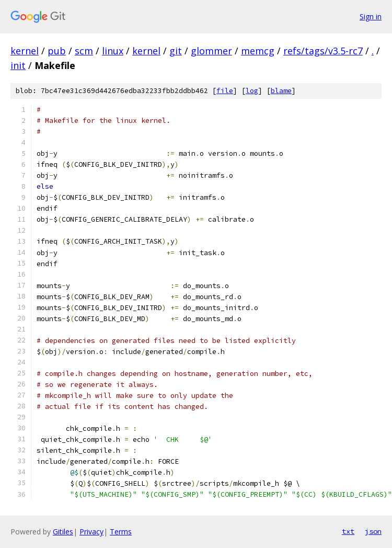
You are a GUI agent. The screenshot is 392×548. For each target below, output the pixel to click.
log (252, 91)
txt (348, 531)
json (373, 531)
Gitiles (63, 532)
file (225, 91)
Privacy (91, 532)
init (18, 65)
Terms (121, 532)
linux (113, 51)
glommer (211, 51)
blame (281, 91)
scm (84, 51)
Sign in (371, 16)
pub (57, 51)
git (176, 51)
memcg (258, 51)
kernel (25, 51)
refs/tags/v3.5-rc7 (323, 51)
